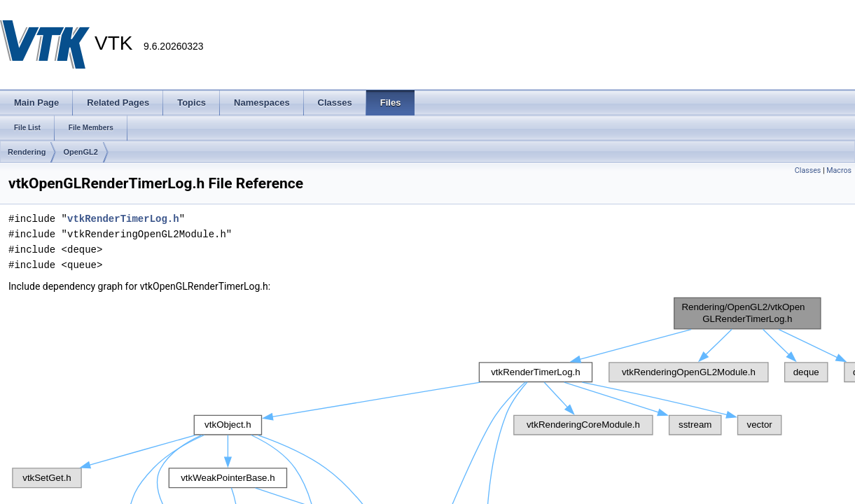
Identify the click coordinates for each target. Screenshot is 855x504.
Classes (808, 170)
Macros (839, 170)
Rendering (27, 152)
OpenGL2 (81, 152)
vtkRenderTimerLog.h (123, 219)
